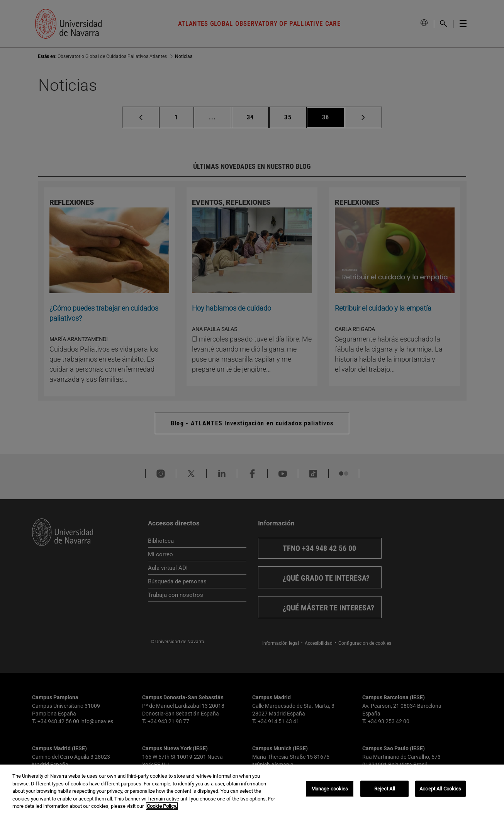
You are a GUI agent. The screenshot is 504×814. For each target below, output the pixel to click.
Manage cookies (330, 789)
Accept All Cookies (440, 789)
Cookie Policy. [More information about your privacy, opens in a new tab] (162, 806)
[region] (252, 789)
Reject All (385, 789)
